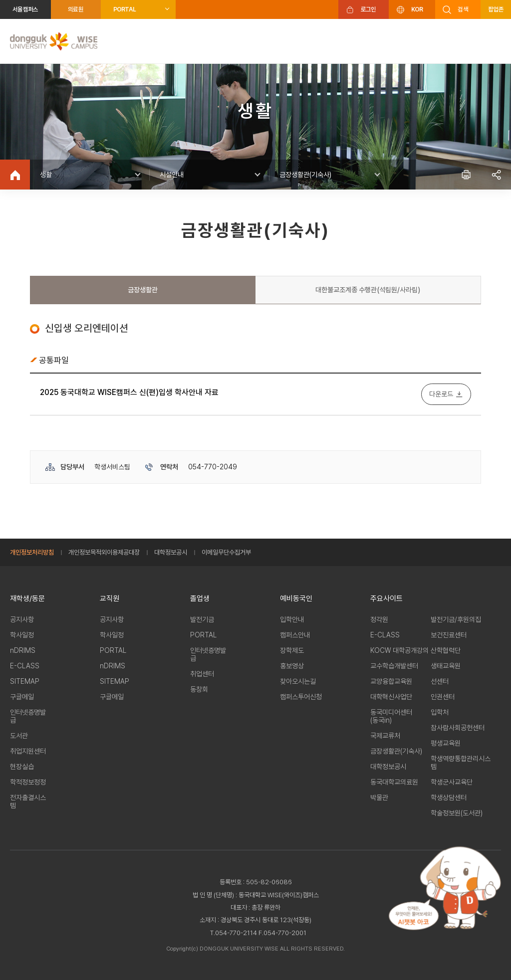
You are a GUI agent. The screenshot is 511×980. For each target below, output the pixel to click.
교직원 (110, 598)
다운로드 (441, 394)
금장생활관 (143, 290)
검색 (463, 9)
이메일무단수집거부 (226, 552)
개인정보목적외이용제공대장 (104, 552)
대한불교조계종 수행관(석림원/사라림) (368, 290)
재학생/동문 (27, 598)
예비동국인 (296, 598)
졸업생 (200, 598)
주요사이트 (386, 598)
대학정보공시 (171, 552)
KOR (417, 9)
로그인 (369, 9)
